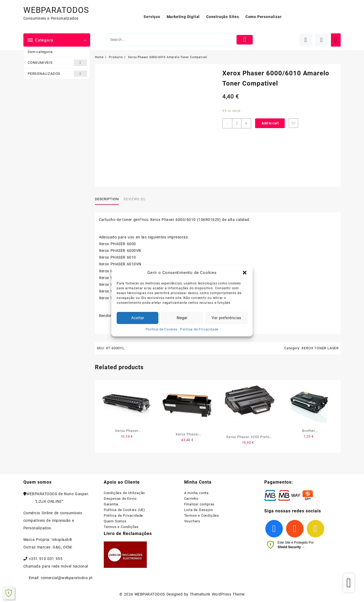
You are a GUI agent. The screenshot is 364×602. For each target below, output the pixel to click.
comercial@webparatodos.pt (67, 578)
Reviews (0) (134, 199)
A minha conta (196, 493)
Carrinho (191, 499)
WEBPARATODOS (56, 10)
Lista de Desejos (199, 510)
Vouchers (192, 521)
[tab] (109, 199)
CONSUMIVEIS (57, 63)
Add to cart (270, 123)
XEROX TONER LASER (320, 348)
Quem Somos (115, 521)
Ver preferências (226, 318)
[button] (245, 273)
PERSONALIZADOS (57, 74)
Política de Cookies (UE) (124, 510)
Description (107, 199)
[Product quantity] (237, 123)
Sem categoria (40, 52)
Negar (182, 318)
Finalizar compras (199, 504)
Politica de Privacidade (199, 329)
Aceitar (138, 318)
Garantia (111, 504)
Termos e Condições (121, 527)
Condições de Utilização (124, 493)
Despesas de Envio (120, 499)
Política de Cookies (162, 329)
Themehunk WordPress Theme (217, 594)
